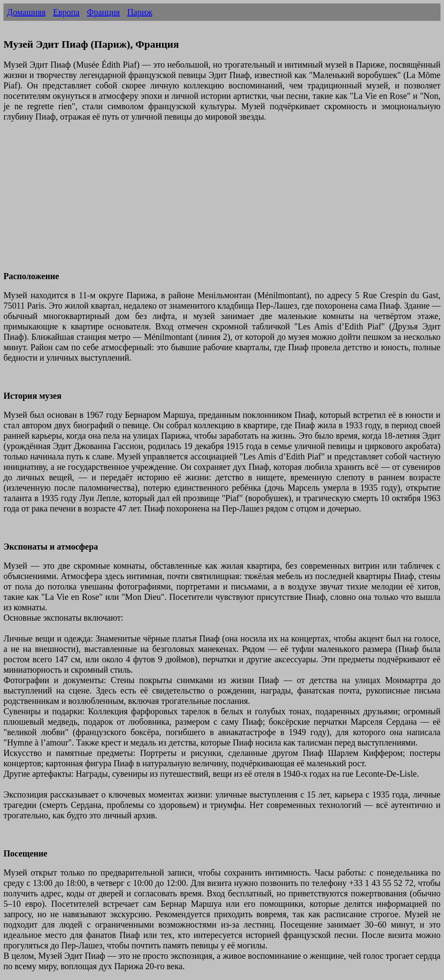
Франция (103, 12)
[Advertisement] (222, 202)
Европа (66, 12)
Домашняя (26, 12)
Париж (140, 12)
